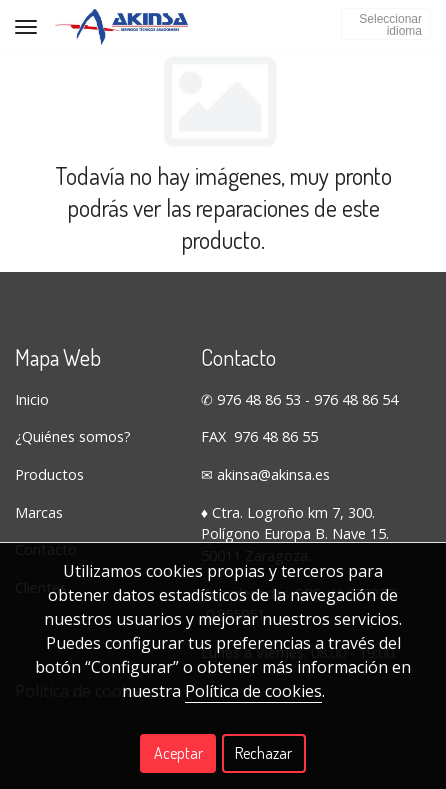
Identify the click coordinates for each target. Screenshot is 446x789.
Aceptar (178, 753)
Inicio (32, 399)
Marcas (39, 512)
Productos (49, 474)
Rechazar (263, 753)
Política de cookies (253, 691)
